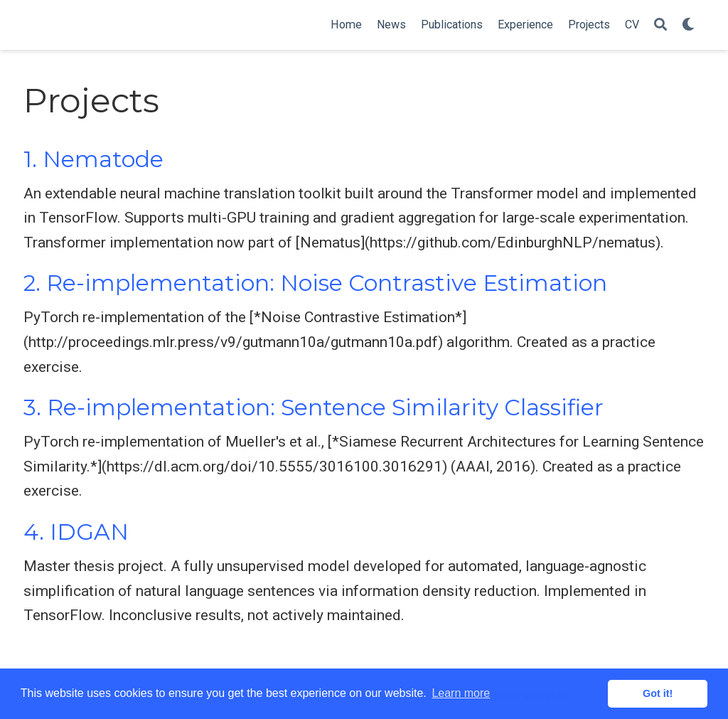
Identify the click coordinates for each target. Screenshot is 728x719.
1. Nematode (93, 159)
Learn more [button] (461, 693)
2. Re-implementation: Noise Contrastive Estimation (315, 283)
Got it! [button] (658, 693)
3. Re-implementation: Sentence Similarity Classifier (314, 408)
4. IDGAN (76, 532)
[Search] (660, 25)
